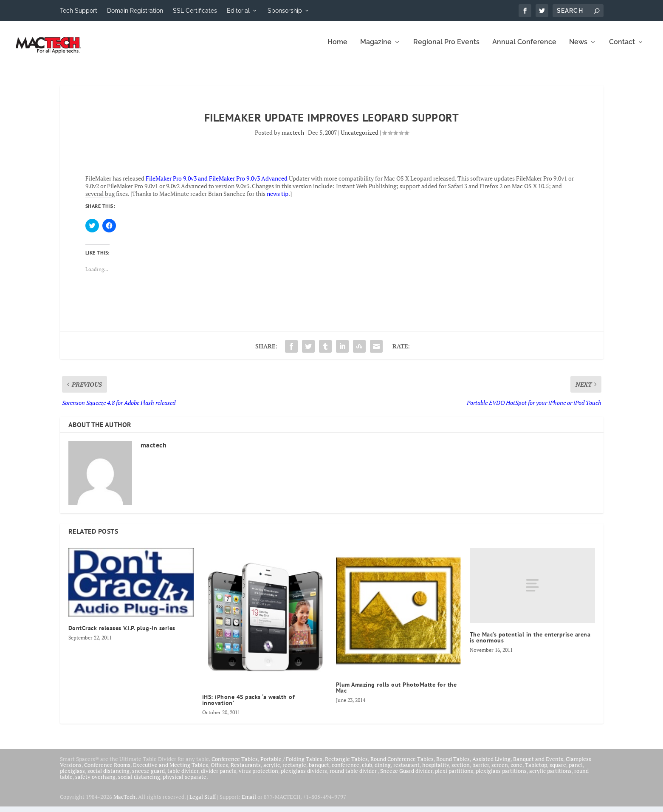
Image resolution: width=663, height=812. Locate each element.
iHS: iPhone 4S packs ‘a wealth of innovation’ (249, 705)
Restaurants (246, 770)
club (367, 770)
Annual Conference (524, 48)
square (558, 770)
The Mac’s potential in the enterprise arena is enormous (530, 643)
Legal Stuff (203, 802)
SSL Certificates (195, 11)
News (578, 48)
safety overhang (95, 782)
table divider (183, 776)
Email (249, 802)
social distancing (109, 776)
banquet (319, 770)
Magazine (376, 48)
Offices (219, 770)
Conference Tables (235, 764)
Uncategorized (360, 138)
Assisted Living (491, 764)
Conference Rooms (107, 770)
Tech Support (79, 11)
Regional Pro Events (446, 48)
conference (346, 770)
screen (500, 770)
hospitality (436, 770)
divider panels (219, 776)
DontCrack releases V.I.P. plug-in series (122, 634)
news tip (278, 199)
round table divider (354, 776)
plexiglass (72, 776)
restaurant (406, 770)
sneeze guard (148, 776)
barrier (481, 770)
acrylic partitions (550, 776)
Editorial (238, 11)
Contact (622, 48)
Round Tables (453, 764)
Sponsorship (285, 11)
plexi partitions (454, 776)
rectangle (294, 770)
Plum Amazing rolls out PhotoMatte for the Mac (396, 693)
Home (337, 48)
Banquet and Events (538, 764)
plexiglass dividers (304, 776)
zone (516, 770)
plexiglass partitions (501, 776)
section (461, 770)
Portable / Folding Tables (291, 764)
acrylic (272, 770)
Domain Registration (135, 11)
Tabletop (536, 770)
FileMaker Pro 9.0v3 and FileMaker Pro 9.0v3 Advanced (217, 184)
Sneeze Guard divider (406, 776)
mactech (293, 138)
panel (576, 770)
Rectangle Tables (346, 764)
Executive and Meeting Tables (171, 770)
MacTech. (125, 802)
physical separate (185, 782)
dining (383, 770)
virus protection (258, 776)
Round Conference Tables (402, 764)
